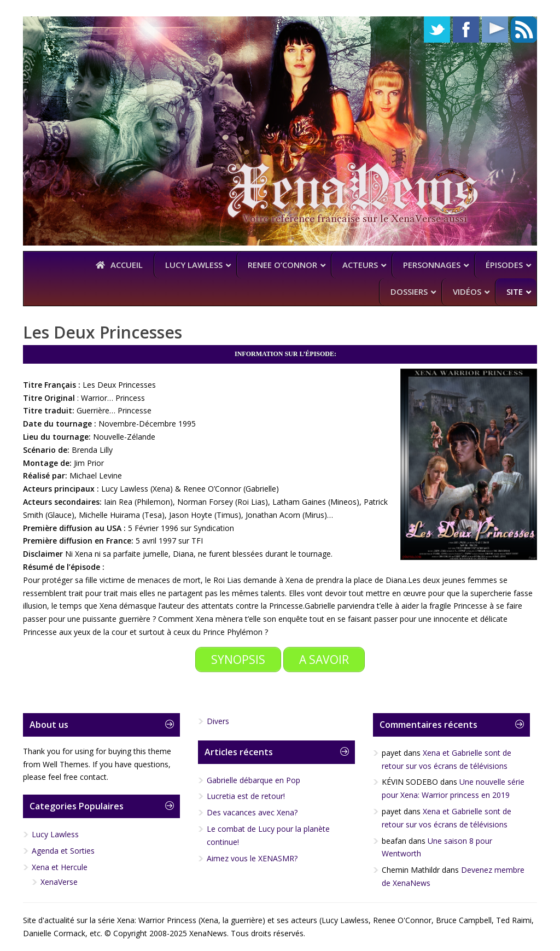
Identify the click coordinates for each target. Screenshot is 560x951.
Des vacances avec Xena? (252, 812)
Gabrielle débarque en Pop (253, 780)
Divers (218, 721)
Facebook (466, 30)
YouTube (495, 30)
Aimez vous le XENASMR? (252, 858)
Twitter (437, 30)
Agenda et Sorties (63, 851)
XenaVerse (59, 882)
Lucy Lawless (55, 834)
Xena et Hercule (60, 867)
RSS (524, 30)
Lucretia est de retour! (246, 796)
